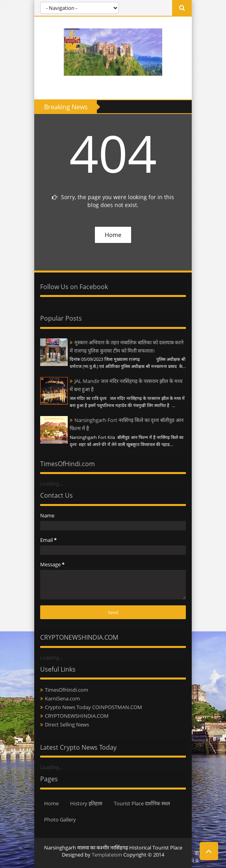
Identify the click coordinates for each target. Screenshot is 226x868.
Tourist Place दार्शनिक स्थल (142, 803)
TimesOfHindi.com (67, 690)
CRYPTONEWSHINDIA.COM (77, 716)
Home (113, 235)
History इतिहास (86, 803)
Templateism (107, 855)
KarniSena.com (62, 698)
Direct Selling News (67, 724)
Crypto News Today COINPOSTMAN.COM (94, 707)
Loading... (51, 483)
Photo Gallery (60, 819)
